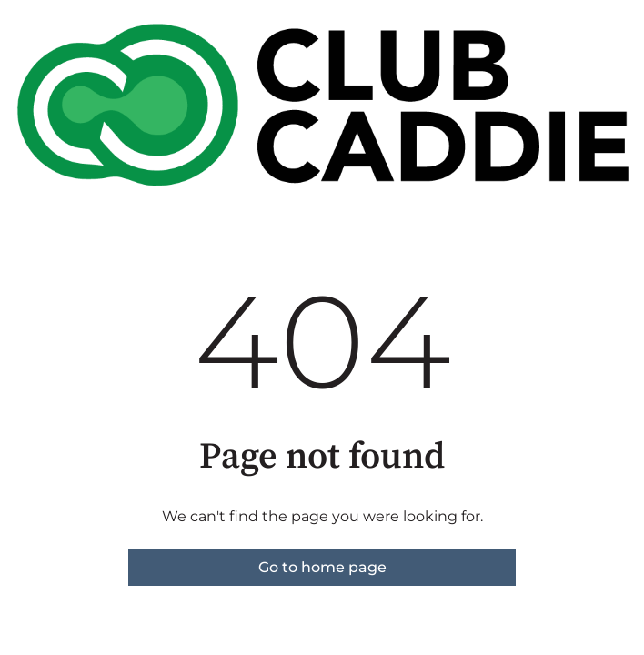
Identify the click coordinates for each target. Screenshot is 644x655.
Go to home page (322, 567)
